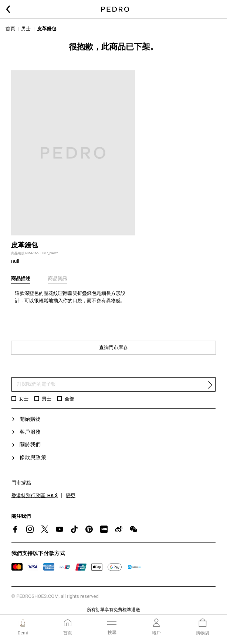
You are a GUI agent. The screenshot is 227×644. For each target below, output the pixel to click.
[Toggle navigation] (112, 627)
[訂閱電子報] (114, 384)
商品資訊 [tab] (58, 278)
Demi (23, 633)
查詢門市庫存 (113, 347)
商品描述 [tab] (21, 278)
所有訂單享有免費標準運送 (113, 610)
